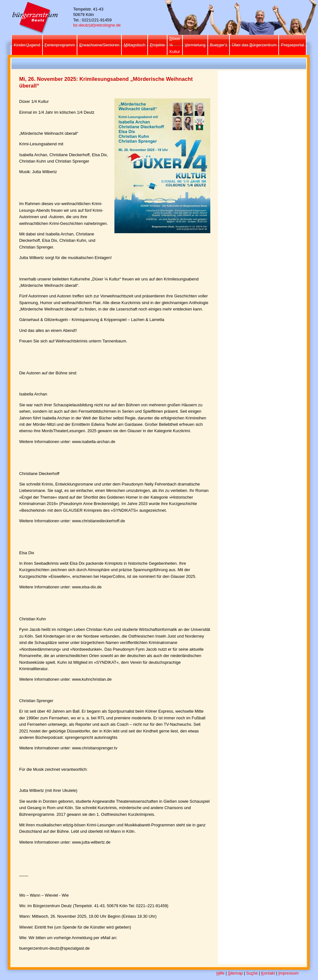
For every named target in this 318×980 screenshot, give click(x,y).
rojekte (157, 45)
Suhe (252, 973)
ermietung (195, 45)
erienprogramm (60, 45)
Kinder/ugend (27, 45)
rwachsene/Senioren (99, 45)
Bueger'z (219, 45)
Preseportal (292, 45)
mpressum (288, 973)
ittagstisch (135, 45)
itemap (235, 973)
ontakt (268, 973)
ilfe (221, 973)
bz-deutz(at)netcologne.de (97, 25)
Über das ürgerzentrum (254, 45)
